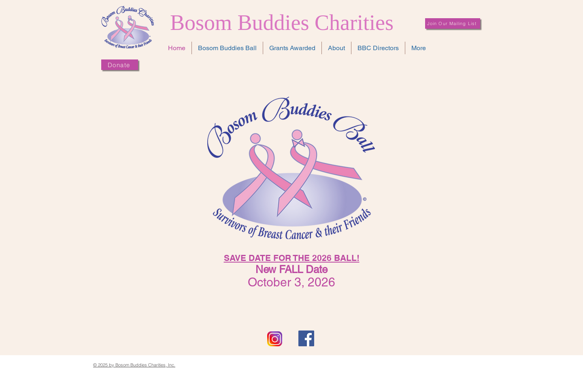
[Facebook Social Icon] (306, 338)
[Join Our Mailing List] (453, 23)
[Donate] (120, 65)
